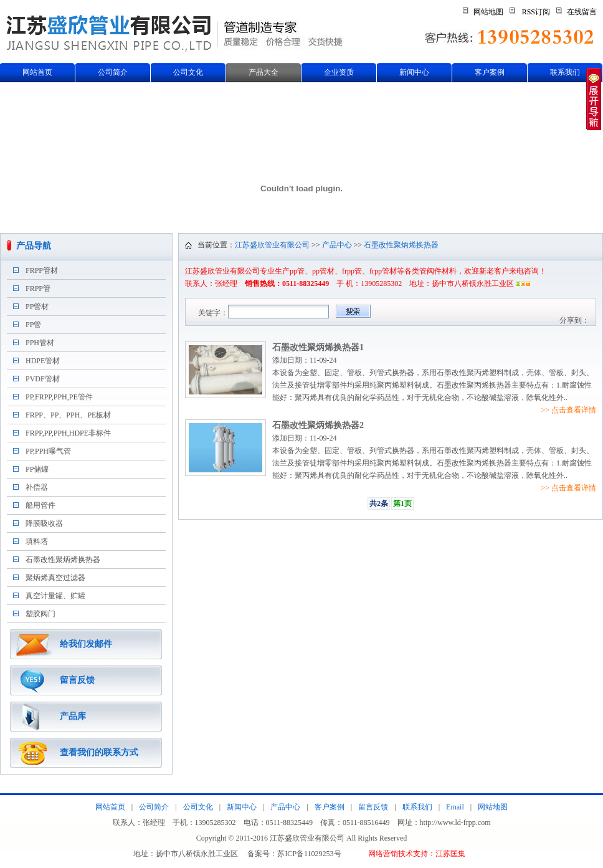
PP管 (33, 325)
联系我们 (565, 72)
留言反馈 (77, 680)
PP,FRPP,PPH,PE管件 (59, 397)
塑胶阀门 (40, 614)
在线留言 (582, 12)
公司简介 (113, 72)
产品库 (73, 716)
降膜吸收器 (44, 523)
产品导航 (34, 246)
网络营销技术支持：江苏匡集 (417, 854)
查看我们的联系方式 (99, 752)
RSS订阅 (536, 12)
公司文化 (188, 72)
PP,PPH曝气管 (48, 451)
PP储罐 (37, 469)
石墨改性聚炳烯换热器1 (318, 347)
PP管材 (37, 307)
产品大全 (264, 72)
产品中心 (337, 245)
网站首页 (37, 72)
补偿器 (37, 487)
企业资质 (339, 72)
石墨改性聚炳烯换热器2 (318, 425)
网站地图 (488, 12)
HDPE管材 (43, 361)
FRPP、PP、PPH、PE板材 (68, 415)
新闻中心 (414, 72)
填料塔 (37, 541)
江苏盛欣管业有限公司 (272, 245)
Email (455, 807)
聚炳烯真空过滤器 (55, 578)
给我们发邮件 (86, 644)
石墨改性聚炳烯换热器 (63, 560)
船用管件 (40, 505)
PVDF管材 (43, 379)
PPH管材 (40, 343)
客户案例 (490, 72)
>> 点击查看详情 (568, 410)
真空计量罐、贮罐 (55, 596)
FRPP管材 (42, 270)
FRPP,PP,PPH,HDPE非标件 (68, 433)
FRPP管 (38, 289)
